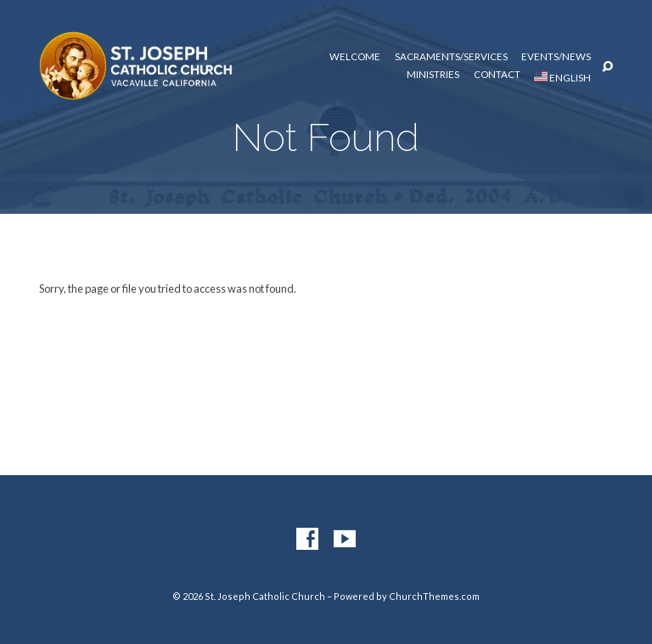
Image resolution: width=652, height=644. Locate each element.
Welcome (355, 57)
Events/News (556, 57)
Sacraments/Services (451, 57)
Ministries (433, 75)
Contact (497, 75)
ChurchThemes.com (434, 596)
